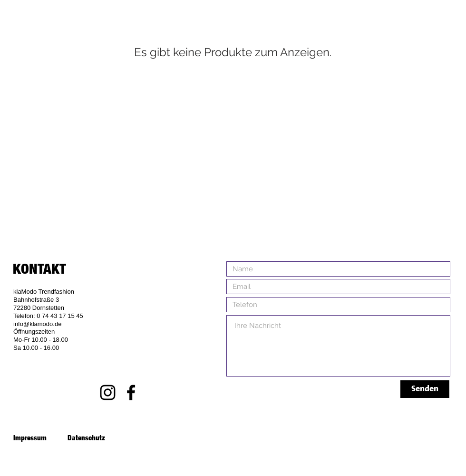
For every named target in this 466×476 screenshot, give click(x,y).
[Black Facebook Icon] (131, 392)
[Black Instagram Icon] (108, 392)
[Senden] (425, 389)
